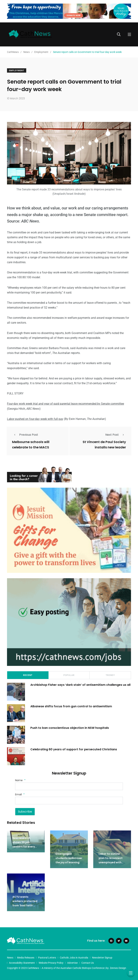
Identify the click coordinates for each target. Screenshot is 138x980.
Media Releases (26, 958)
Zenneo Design (118, 968)
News (10, 958)
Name (20, 780)
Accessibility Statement (22, 963)
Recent (28, 675)
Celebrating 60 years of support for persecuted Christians (74, 749)
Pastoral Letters (47, 958)
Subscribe (25, 812)
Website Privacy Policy (51, 963)
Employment (17, 71)
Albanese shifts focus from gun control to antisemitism (71, 706)
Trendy (110, 675)
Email (20, 794)
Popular (69, 675)
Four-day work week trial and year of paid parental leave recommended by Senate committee (65, 404)
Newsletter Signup (102, 958)
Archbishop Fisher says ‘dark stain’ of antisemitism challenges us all (80, 685)
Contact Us (88, 963)
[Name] (69, 786)
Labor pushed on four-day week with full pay (35, 419)
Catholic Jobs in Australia (74, 958)
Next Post (116, 435)
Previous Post (25, 435)
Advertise (72, 963)
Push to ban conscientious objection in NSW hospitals (70, 728)
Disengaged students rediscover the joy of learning (69, 858)
